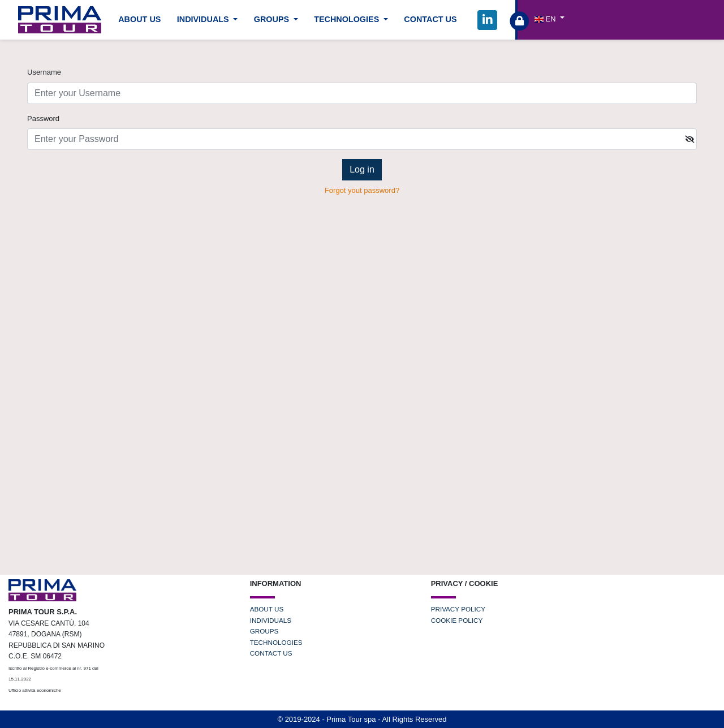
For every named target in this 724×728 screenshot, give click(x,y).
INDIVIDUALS (271, 620)
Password (43, 119)
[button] (549, 18)
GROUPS (264, 631)
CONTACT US (430, 19)
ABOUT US (139, 19)
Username (44, 72)
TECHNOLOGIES (276, 642)
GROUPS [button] (273, 19)
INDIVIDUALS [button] (204, 19)
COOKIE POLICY (457, 620)
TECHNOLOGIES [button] (348, 19)
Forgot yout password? (362, 190)
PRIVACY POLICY (458, 609)
